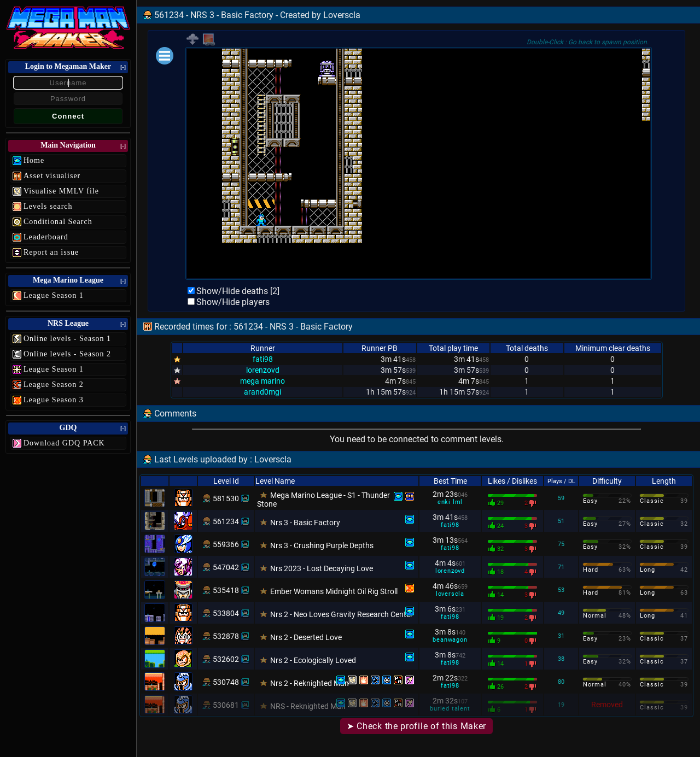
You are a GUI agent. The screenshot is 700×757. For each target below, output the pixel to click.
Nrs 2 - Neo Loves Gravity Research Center (342, 614)
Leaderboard (46, 237)
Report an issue (51, 252)
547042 (226, 567)
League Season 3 (54, 400)
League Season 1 (54, 295)
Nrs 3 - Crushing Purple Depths (322, 545)
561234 (226, 521)
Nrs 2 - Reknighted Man (310, 683)
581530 (226, 498)
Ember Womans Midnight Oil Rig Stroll (334, 591)
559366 (226, 544)
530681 (226, 705)
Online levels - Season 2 (67, 354)
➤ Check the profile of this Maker (416, 726)
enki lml (450, 502)
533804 (226, 613)
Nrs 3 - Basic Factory (305, 523)
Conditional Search (58, 222)
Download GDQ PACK (64, 443)
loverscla (450, 594)
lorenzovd (263, 370)
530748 (226, 682)
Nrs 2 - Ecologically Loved (313, 660)
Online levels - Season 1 (67, 339)
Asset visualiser (52, 176)
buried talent (450, 709)
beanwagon (450, 640)
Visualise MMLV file (61, 191)
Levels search (48, 206)
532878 (226, 636)
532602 (226, 659)
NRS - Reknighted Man (308, 706)
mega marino (262, 381)
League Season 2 (54, 385)
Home (34, 160)
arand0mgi (262, 392)
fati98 (263, 359)
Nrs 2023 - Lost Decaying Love (322, 568)
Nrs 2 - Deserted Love (306, 637)
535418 (226, 590)
